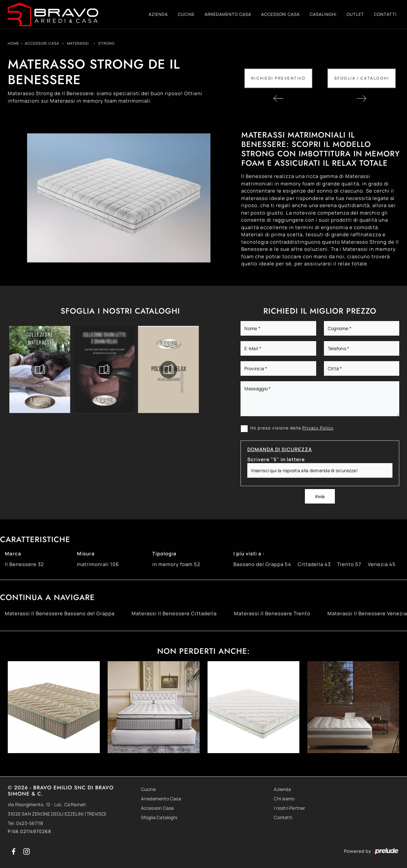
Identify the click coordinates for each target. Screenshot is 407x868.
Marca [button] (13, 554)
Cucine (186, 14)
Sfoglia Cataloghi (159, 817)
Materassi (78, 43)
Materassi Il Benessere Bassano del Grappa (60, 613)
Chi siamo (284, 799)
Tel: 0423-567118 (25, 823)
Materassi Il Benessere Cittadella (174, 613)
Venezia (382, 564)
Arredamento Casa (228, 14)
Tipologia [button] (164, 554)
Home (13, 43)
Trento (349, 564)
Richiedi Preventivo (278, 78)
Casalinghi (323, 14)
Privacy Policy (318, 428)
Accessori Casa (280, 14)
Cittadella (314, 564)
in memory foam (176, 564)
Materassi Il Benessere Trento (272, 613)
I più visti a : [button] (249, 554)
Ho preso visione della (292, 428)
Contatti (385, 14)
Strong (107, 43)
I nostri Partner (289, 808)
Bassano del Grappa (262, 564)
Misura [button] (86, 554)
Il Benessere (24, 564)
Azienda (158, 14)
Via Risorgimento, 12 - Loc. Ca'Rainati (47, 804)
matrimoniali (98, 564)
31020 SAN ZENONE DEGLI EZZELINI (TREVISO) (57, 814)
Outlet (355, 14)
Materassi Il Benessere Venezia (367, 613)
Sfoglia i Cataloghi (362, 78)
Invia (320, 496)
